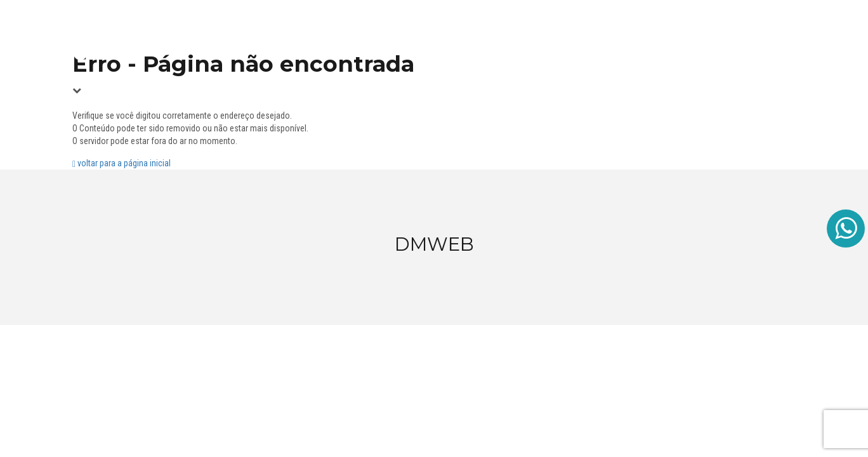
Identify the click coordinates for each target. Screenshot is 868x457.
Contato (768, 38)
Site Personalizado (524, 38)
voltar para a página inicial (122, 163)
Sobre (718, 38)
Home (452, 38)
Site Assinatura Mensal (636, 38)
